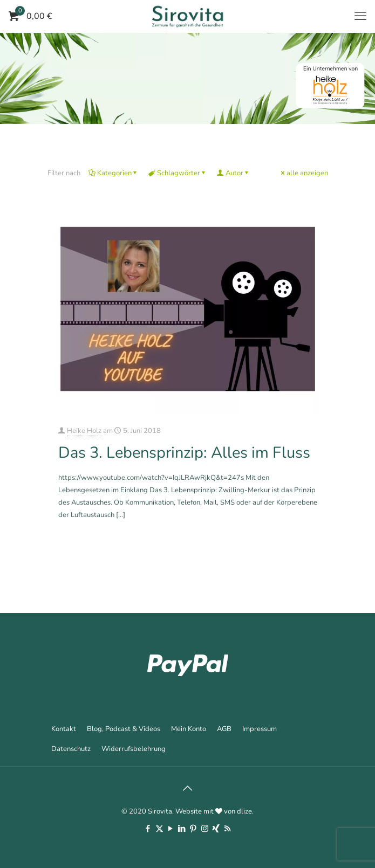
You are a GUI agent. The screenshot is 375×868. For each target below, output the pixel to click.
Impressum (260, 729)
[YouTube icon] (171, 829)
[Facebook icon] (148, 829)
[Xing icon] (216, 829)
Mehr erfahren (298, 544)
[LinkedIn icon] (182, 829)
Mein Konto (189, 729)
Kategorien (114, 173)
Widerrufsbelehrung (134, 749)
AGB (224, 729)
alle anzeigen (304, 173)
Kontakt (64, 729)
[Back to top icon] (188, 789)
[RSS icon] (227, 829)
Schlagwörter (178, 173)
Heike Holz (84, 431)
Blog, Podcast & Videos (124, 729)
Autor (234, 173)
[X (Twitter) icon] (159, 829)
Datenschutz (71, 749)
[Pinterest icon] (193, 829)
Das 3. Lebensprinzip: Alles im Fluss (184, 453)
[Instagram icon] (205, 829)
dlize (244, 811)
